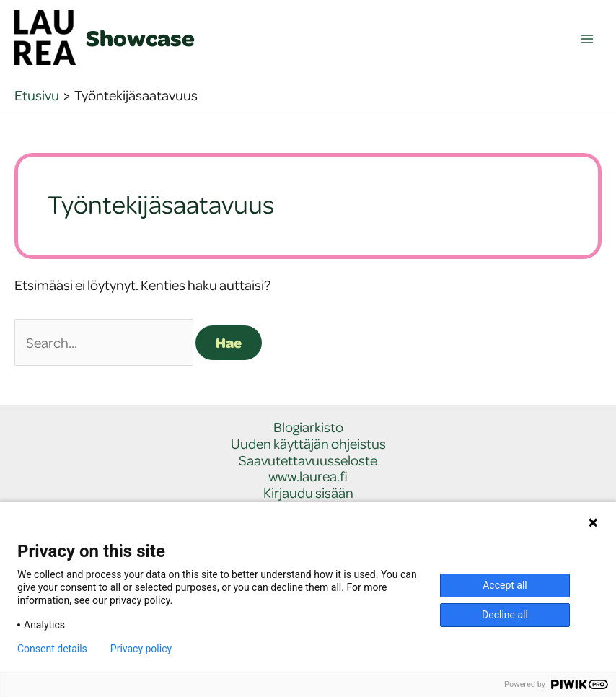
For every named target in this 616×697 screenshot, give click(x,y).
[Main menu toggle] (588, 39)
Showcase (140, 38)
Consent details (52, 649)
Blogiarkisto (308, 428)
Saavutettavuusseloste (308, 461)
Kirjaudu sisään (308, 493)
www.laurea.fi (308, 477)
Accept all (505, 585)
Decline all (505, 615)
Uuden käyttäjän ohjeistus (308, 444)
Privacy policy (141, 649)
